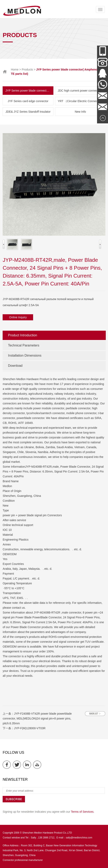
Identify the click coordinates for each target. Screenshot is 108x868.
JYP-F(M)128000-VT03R (30, 728)
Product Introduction (23, 335)
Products (27, 69)
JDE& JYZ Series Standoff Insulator (28, 112)
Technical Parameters (24, 345)
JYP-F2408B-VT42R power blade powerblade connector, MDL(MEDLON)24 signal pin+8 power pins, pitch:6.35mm (37, 718)
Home (15, 69)
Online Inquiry (18, 317)
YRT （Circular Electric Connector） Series (82, 101)
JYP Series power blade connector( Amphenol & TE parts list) (29, 91)
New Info (80, 112)
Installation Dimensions (25, 355)
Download (15, 366)
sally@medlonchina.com (79, 838)
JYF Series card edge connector (28, 101)
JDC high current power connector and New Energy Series (82, 91)
